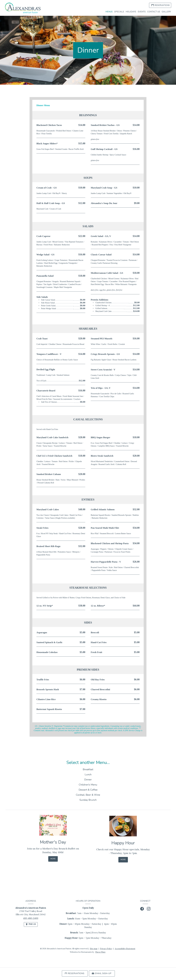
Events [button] (142, 12)
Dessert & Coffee (88, 794)
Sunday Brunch (88, 804)
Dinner (88, 784)
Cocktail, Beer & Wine (88, 799)
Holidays (131, 12)
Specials (119, 12)
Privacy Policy (106, 949)
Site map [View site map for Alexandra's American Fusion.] (94, 949)
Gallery (166, 12)
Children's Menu (88, 789)
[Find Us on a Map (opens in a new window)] (31, 924)
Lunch (88, 779)
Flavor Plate (100, 952)
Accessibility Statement (125, 949)
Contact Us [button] (154, 12)
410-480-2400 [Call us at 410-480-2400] (31, 918)
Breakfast (88, 774)
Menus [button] (109, 12)
